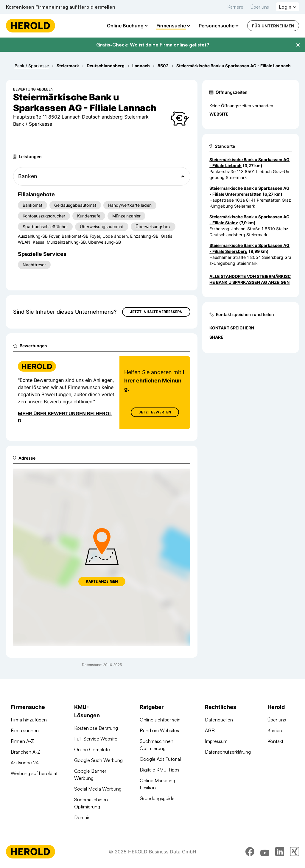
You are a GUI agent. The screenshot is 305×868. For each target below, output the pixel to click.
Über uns (260, 7)
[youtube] (265, 852)
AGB (210, 730)
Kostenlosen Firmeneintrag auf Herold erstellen (61, 7)
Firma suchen (25, 730)
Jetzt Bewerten (155, 412)
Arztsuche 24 (25, 763)
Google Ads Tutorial (160, 759)
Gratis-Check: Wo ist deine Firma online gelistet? (153, 45)
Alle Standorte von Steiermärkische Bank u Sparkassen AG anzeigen (250, 279)
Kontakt (275, 741)
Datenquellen (219, 720)
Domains (83, 817)
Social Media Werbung (98, 789)
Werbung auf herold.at (34, 773)
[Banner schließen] (298, 45)
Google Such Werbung (98, 760)
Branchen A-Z (25, 752)
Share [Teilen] (216, 337)
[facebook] (250, 852)
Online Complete (92, 749)
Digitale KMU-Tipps (159, 770)
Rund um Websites (159, 730)
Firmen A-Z (22, 741)
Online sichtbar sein (160, 720)
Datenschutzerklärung (228, 752)
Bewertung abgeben (33, 89)
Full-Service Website (96, 739)
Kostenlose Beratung (96, 728)
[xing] (295, 852)
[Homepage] (31, 26)
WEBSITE (219, 114)
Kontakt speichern (232, 328)
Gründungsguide (157, 798)
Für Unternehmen (273, 26)
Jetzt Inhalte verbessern (156, 312)
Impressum (216, 741)
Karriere (235, 7)
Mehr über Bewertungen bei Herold (65, 417)
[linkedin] (280, 852)
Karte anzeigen (102, 581)
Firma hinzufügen (29, 720)
